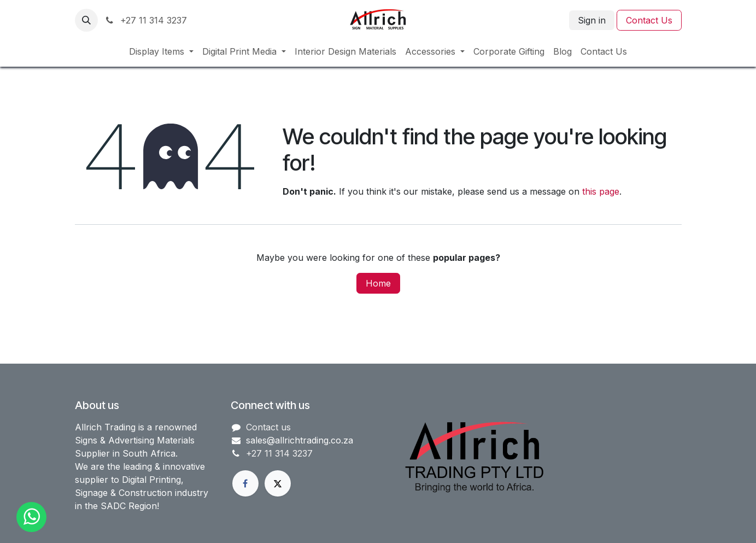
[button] (86, 20)
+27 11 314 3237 (146, 20)
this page (601, 191)
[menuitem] (161, 51)
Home (378, 283)
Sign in (592, 20)
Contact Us (649, 20)
